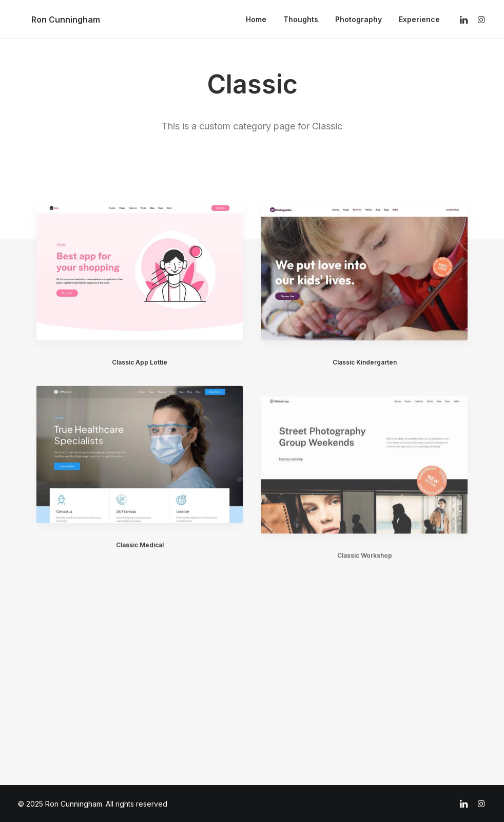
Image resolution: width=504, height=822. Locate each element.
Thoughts (301, 22)
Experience (419, 22)
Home (256, 22)
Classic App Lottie (140, 362)
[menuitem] (256, 23)
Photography (358, 22)
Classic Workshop (365, 587)
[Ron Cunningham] (52, 23)
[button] (465, 23)
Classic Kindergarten (365, 363)
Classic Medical (140, 554)
